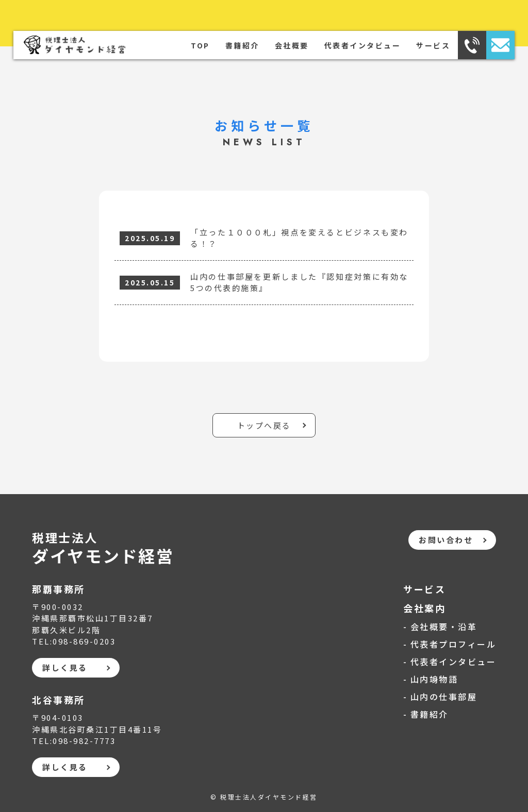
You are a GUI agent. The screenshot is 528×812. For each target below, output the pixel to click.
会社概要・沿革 (444, 627)
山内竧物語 (434, 679)
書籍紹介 (242, 45)
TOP (200, 45)
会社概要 (292, 45)
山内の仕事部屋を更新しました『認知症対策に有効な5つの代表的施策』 (299, 282)
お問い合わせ (446, 540)
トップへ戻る (264, 425)
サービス (433, 45)
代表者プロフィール (453, 644)
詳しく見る (65, 667)
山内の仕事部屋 (444, 697)
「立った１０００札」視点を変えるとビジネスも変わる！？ (299, 238)
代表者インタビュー (363, 45)
